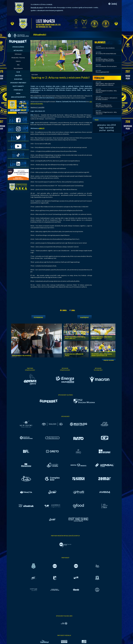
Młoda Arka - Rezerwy (18, 58)
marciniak (109, 128)
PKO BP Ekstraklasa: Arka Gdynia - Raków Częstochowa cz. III (102, 355)
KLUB (18, 72)
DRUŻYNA (18, 76)
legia (102, 128)
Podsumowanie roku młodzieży (105, 48)
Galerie (18, 61)
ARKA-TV (42, 128)
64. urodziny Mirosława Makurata (106, 54)
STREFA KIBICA (18, 90)
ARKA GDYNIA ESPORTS (18, 97)
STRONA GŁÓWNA (18, 47)
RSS (18, 65)
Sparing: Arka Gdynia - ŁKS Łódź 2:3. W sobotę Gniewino (106, 99)
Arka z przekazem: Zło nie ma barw (106, 66)
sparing (110, 130)
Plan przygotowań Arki (102, 72)
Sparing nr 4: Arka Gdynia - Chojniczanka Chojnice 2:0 (104, 106)
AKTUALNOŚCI (18, 50)
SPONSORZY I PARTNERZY (18, 83)
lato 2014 (111, 125)
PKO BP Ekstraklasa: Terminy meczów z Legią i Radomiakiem (105, 60)
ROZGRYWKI (18, 79)
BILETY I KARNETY (18, 86)
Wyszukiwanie (18, 68)
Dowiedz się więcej (37, 7)
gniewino (102, 125)
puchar (103, 130)
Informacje (18, 54)
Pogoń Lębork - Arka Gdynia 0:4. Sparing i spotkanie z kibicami (105, 84)
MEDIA (18, 93)
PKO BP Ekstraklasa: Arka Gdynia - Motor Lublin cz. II (75, 338)
